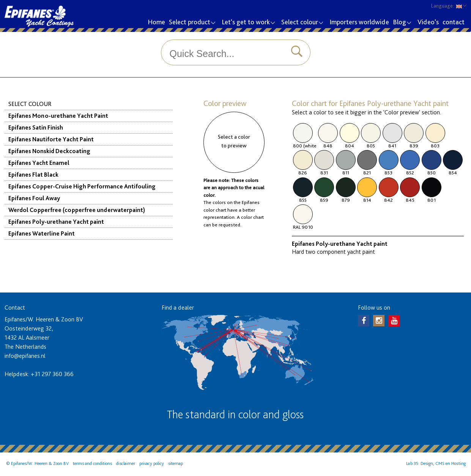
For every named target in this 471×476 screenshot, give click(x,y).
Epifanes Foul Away (34, 198)
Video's (428, 22)
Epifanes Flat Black (33, 175)
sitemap (176, 463)
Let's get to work (248, 23)
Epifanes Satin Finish (36, 127)
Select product (192, 23)
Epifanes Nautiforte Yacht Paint (51, 139)
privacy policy (152, 463)
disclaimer (126, 463)
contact (454, 22)
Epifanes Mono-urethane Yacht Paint (58, 116)
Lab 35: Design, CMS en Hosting (436, 463)
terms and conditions (92, 463)
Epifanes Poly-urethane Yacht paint (56, 222)
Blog (402, 23)
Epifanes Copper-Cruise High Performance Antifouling (82, 186)
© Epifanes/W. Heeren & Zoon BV (37, 463)
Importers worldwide (359, 22)
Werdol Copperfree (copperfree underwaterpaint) (77, 210)
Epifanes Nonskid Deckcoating (49, 151)
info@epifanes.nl (25, 356)
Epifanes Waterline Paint (42, 233)
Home (156, 22)
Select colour (302, 23)
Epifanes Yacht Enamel (39, 163)
